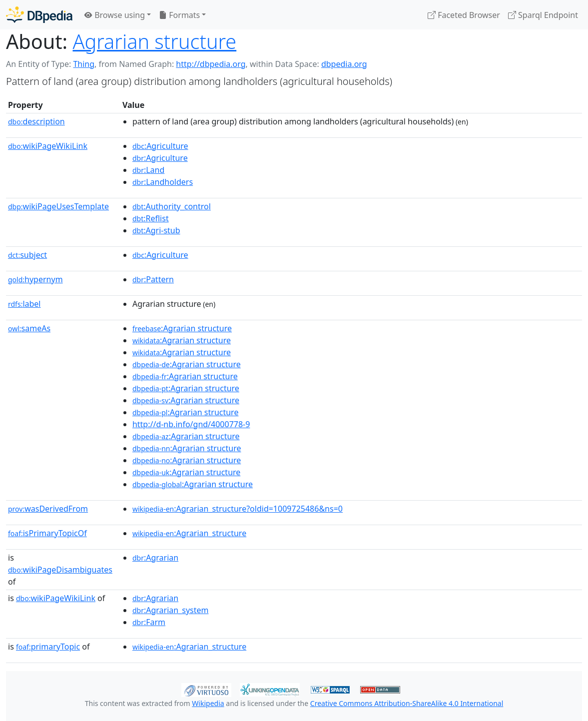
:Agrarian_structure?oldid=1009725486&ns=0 (238, 509)
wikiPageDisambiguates (60, 570)
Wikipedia (208, 703)
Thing (84, 64)
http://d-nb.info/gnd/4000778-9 (191, 424)
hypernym (35, 279)
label (24, 304)
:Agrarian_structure (189, 533)
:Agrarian (155, 558)
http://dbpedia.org (211, 64)
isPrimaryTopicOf (47, 533)
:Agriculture (160, 146)
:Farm (149, 622)
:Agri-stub (156, 230)
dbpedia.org (344, 64)
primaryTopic (48, 647)
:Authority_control (172, 206)
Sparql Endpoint (543, 15)
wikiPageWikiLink (48, 146)
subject (27, 255)
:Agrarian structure (182, 328)
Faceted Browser (464, 15)
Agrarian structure (154, 41)
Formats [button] (179, 15)
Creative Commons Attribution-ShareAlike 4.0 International (407, 703)
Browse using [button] (115, 15)
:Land (148, 170)
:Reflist (151, 218)
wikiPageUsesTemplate (58, 206)
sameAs (29, 328)
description (36, 121)
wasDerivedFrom (48, 509)
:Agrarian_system (171, 610)
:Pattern (153, 279)
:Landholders (163, 182)
